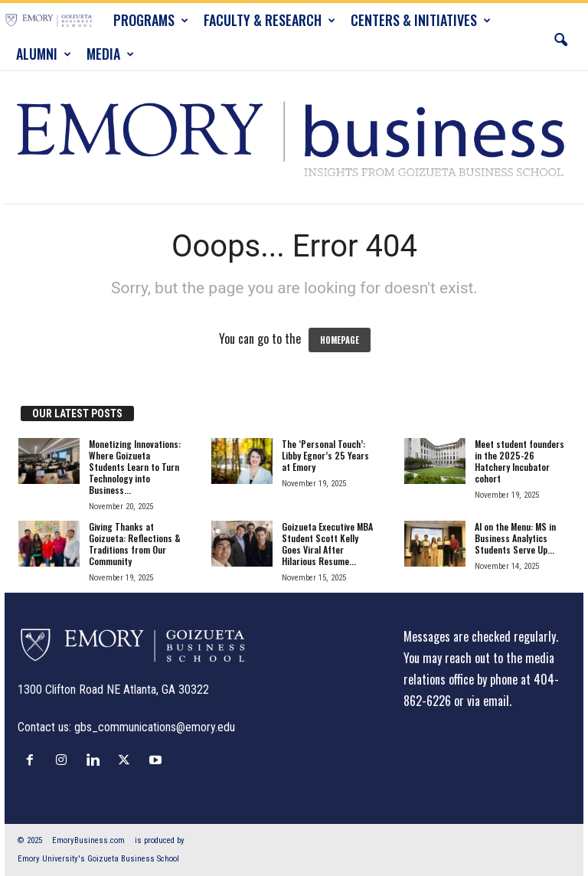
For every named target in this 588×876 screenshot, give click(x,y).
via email (488, 701)
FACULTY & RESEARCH (269, 20)
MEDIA (110, 54)
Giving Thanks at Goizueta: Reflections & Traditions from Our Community (135, 544)
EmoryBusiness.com (88, 840)
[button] (560, 37)
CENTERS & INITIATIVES (421, 20)
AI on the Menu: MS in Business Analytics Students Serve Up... (515, 538)
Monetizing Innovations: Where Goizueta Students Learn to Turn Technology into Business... (135, 467)
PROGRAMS (151, 20)
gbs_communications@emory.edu (155, 727)
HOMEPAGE (340, 340)
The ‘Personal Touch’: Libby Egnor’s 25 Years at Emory (325, 455)
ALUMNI (44, 54)
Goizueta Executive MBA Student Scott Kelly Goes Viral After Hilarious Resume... (327, 544)
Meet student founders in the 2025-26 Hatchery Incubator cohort (519, 461)
